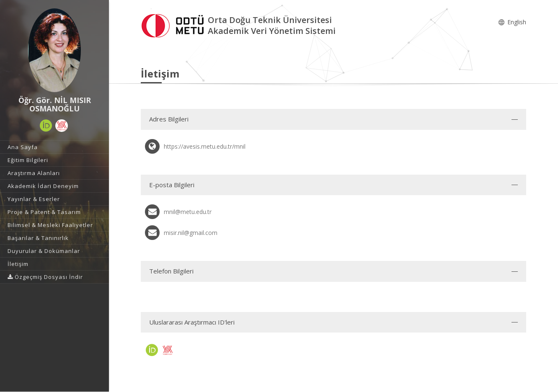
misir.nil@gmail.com (191, 233)
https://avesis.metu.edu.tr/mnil (205, 146)
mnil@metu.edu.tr (188, 212)
